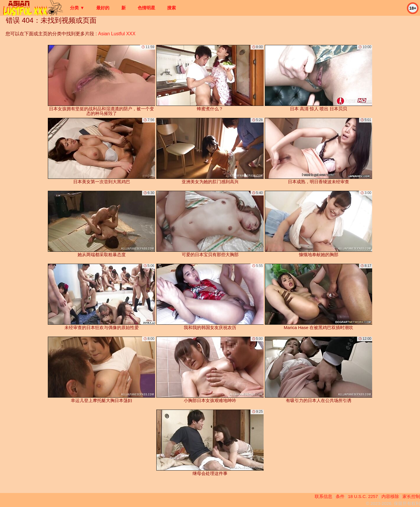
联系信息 (323, 496)
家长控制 (411, 496)
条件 (340, 496)
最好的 (103, 8)
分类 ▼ (77, 8)
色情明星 (146, 8)
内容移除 (390, 496)
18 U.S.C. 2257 (363, 496)
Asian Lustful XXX (117, 34)
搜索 (171, 8)
